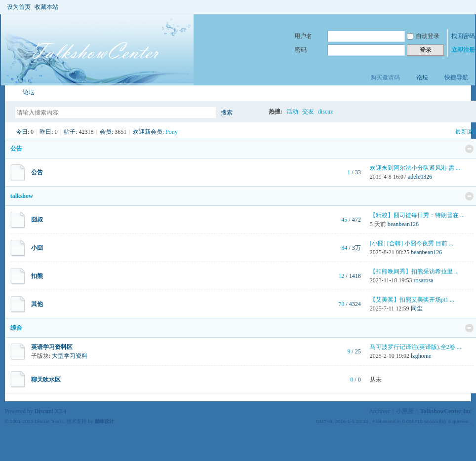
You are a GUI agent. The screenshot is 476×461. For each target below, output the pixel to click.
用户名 (303, 36)
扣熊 (37, 276)
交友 (308, 112)
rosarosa (424, 280)
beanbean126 (403, 224)
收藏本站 (46, 7)
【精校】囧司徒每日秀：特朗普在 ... (417, 215)
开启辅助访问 (457, 7)
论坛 (422, 77)
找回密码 (463, 36)
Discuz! (44, 411)
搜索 (227, 113)
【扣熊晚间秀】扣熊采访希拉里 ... (414, 271)
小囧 (37, 248)
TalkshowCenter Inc (446, 411)
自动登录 (423, 36)
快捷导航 (456, 77)
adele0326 (420, 177)
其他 (37, 304)
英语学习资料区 (52, 347)
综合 (16, 328)
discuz (326, 112)
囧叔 (37, 220)
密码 (301, 50)
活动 (292, 112)
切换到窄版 (465, 7)
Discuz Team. (49, 421)
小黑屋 (405, 411)
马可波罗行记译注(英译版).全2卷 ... (416, 347)
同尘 (417, 308)
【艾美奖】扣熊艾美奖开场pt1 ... (412, 300)
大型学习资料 (70, 356)
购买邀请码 (385, 77)
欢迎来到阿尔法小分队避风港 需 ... (415, 168)
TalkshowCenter (9, 93)
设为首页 (19, 7)
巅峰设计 (104, 421)
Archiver (379, 411)
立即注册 (463, 50)
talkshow (22, 196)
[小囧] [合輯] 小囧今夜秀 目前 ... (412, 243)
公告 (16, 149)
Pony (172, 132)
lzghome (421, 356)
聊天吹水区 (46, 380)
